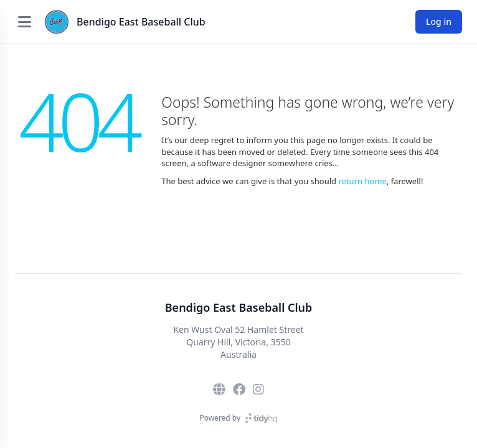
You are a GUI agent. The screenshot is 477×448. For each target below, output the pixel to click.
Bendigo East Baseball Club (141, 22)
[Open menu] (24, 22)
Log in (439, 21)
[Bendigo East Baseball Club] (57, 22)
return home (362, 181)
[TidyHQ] (261, 418)
